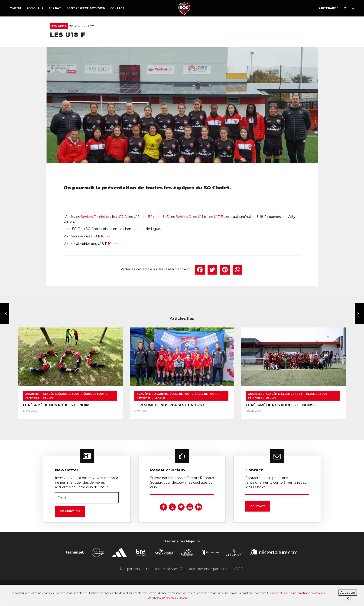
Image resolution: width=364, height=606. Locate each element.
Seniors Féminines (96, 217)
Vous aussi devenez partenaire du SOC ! (212, 569)
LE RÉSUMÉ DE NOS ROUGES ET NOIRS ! (58, 405)
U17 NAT (55, 8)
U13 (166, 217)
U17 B (219, 217)
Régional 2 (35, 8)
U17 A (122, 217)
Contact (117, 8)
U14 (149, 217)
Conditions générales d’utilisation (168, 598)
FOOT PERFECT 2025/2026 (86, 8)
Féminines (59, 26)
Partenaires (328, 8)
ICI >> (105, 236)
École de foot (94, 394)
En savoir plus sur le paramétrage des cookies (296, 593)
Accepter (348, 593)
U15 (136, 217)
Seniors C (183, 217)
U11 (200, 217)
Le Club (48, 398)
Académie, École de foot (61, 394)
